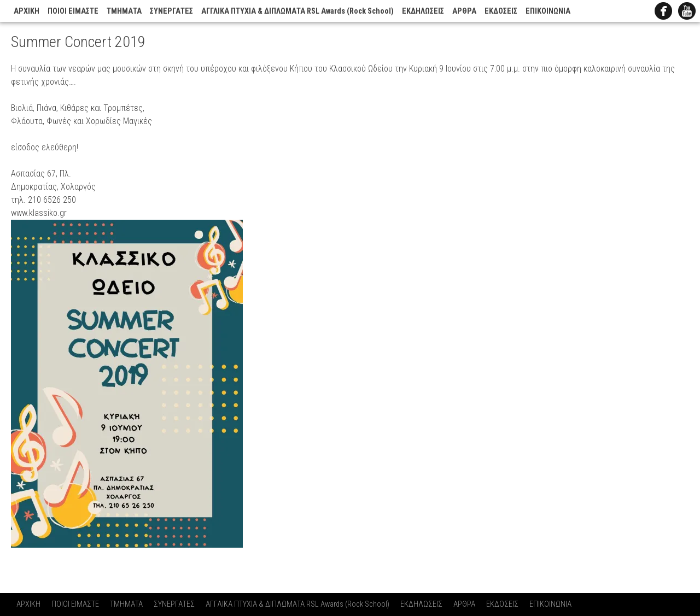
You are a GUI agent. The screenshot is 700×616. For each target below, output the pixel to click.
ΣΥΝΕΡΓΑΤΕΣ (171, 11)
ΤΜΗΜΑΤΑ (124, 11)
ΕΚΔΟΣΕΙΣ (501, 11)
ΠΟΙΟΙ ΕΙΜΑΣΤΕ (73, 11)
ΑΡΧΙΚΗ (27, 11)
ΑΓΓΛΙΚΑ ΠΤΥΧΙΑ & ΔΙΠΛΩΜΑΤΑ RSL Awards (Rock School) (297, 11)
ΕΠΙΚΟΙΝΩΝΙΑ (548, 11)
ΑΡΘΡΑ (464, 11)
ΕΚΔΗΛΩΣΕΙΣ (423, 11)
